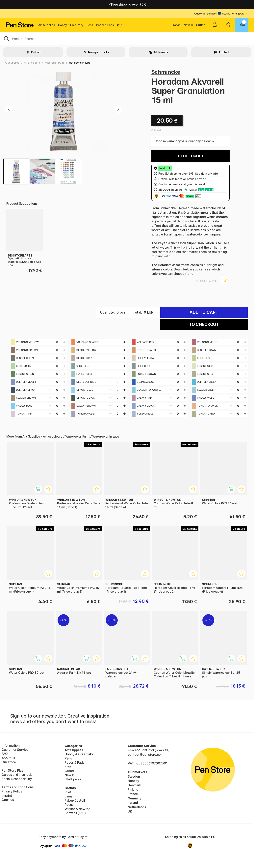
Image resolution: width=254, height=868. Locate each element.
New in (188, 25)
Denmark (134, 785)
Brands (176, 25)
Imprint (7, 795)
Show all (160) (75, 813)
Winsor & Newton (77, 809)
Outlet (200, 25)
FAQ (5, 754)
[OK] (127, 38)
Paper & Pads (105, 25)
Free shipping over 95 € (127, 4)
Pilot (68, 792)
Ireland (133, 803)
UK (130, 811)
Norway (133, 781)
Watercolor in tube (80, 63)
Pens (90, 25)
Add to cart (204, 312)
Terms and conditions (17, 787)
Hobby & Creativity (71, 25)
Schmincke (166, 72)
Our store (9, 762)
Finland (133, 790)
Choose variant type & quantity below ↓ (184, 141)
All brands (161, 52)
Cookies (8, 800)
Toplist (223, 52)
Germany (135, 798)
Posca (69, 805)
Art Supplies (47, 25)
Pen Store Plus (12, 770)
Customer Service (15, 750)
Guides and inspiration (18, 775)
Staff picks (73, 779)
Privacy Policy (12, 791)
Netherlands (137, 807)
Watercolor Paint (54, 63)
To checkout (190, 156)
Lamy (69, 796)
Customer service (205, 14)
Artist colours (32, 63)
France (133, 794)
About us (8, 758)
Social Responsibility (17, 779)
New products (98, 52)
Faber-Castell (75, 800)
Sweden (134, 776)
